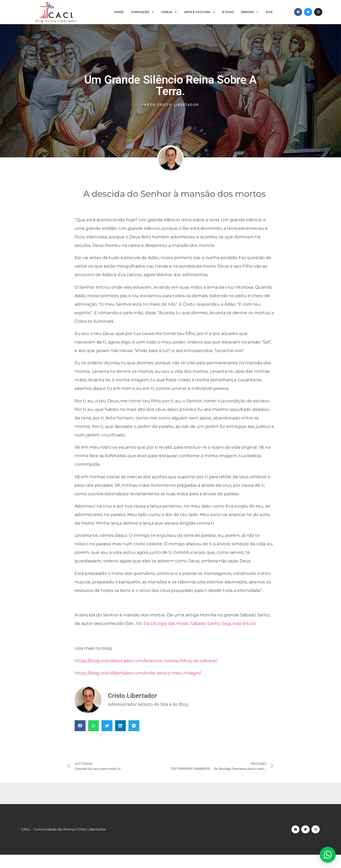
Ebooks (250, 12)
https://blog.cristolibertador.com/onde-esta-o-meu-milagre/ (138, 673)
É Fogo (228, 12)
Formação (142, 12)
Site (269, 12)
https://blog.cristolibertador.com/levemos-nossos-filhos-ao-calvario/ (146, 661)
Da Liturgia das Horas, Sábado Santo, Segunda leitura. (200, 623)
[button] (80, 726)
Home (119, 12)
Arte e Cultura (199, 12)
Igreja (169, 12)
